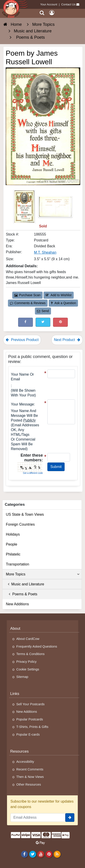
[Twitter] (33, 854)
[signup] (70, 818)
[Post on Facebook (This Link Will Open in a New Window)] (25, 322)
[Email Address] (38, 818)
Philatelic (13, 554)
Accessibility (25, 762)
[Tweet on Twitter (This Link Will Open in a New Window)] (43, 322)
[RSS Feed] (57, 854)
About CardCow (28, 639)
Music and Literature (25, 584)
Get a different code (33, 473)
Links (15, 694)
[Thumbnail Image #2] (55, 208)
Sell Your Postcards (30, 704)
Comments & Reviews (28, 303)
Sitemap (22, 677)
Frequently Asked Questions (37, 646)
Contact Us (68, 4)
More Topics (43, 574)
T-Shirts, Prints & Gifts (32, 727)
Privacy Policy (27, 662)
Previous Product (22, 340)
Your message (22, 404)
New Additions (17, 604)
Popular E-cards (28, 734)
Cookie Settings (28, 669)
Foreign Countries (20, 524)
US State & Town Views (25, 514)
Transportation (18, 564)
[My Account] (52, 13)
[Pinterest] (49, 854)
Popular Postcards (30, 719)
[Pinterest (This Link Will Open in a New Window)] (60, 322)
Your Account (49, 4)
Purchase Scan (27, 295)
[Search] (42, 13)
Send (43, 311)
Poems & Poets (22, 594)
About (15, 628)
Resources (19, 751)
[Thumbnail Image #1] (25, 208)
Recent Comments (30, 769)
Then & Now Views (30, 777)
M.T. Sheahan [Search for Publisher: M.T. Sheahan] (45, 252)
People (12, 544)
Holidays (13, 534)
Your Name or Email (22, 377)
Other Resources (29, 785)
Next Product (67, 340)
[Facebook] (24, 854)
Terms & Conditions (30, 654)
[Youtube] (41, 854)
